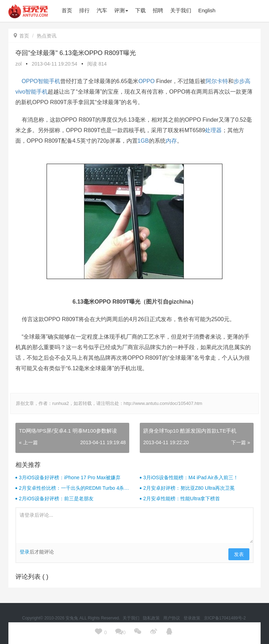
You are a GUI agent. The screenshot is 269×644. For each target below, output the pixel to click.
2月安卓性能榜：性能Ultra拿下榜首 (182, 499)
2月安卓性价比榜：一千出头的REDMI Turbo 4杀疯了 (74, 488)
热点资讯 (47, 36)
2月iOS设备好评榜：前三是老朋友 (56, 499)
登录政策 (192, 618)
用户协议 (172, 618)
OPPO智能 (35, 81)
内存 (171, 141)
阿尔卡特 (217, 81)
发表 (239, 554)
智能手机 (36, 92)
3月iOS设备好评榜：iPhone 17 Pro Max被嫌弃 (70, 477)
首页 (21, 36)
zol (19, 64)
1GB (143, 141)
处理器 (213, 130)
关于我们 (132, 618)
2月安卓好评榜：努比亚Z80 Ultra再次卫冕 (189, 488)
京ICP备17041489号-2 (225, 618)
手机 (55, 81)
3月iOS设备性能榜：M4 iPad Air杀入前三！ (191, 477)
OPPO (146, 81)
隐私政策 (152, 618)
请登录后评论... (134, 526)
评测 (121, 10)
